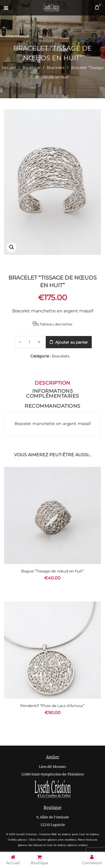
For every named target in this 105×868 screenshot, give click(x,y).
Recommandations (52, 406)
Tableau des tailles (52, 324)
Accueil (9, 68)
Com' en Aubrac (89, 834)
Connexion (92, 860)
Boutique (31, 68)
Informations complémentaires (52, 394)
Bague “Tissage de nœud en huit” (52, 571)
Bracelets (56, 68)
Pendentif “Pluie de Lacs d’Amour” (52, 706)
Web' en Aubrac (61, 834)
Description (52, 383)
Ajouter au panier (72, 342)
